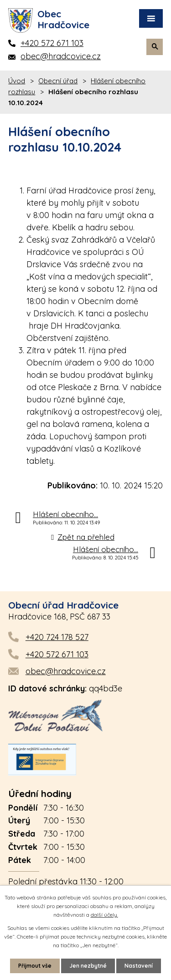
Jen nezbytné (88, 966)
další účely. (104, 915)
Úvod (17, 81)
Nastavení (139, 966)
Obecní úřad (58, 81)
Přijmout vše (35, 966)
